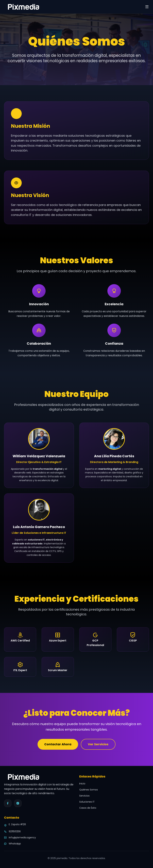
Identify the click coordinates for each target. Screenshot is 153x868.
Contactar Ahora (58, 744)
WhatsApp (15, 844)
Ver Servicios (98, 744)
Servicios (84, 796)
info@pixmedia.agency (22, 837)
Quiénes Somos (89, 790)
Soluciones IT (87, 802)
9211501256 (15, 831)
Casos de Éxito (88, 808)
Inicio (82, 784)
